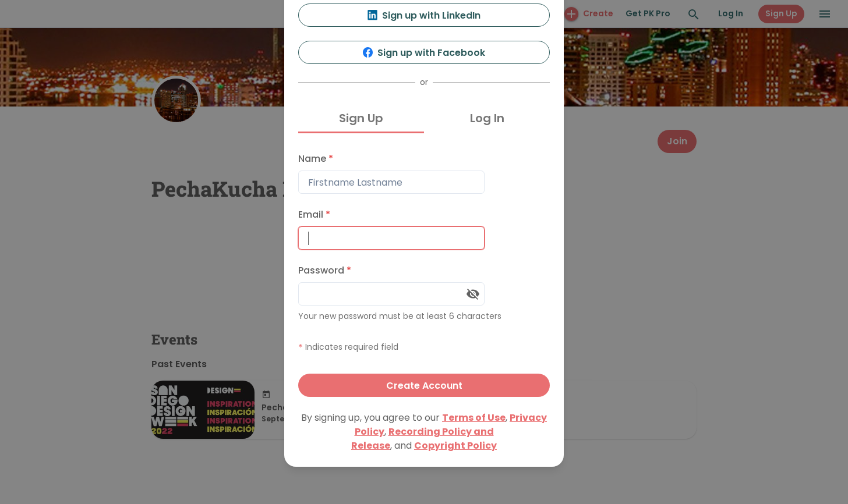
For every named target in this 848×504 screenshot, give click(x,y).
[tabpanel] (424, 272)
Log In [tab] (487, 118)
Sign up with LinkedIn (424, 15)
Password (325, 270)
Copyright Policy (455, 446)
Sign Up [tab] (361, 118)
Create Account (424, 386)
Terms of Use (474, 418)
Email (314, 214)
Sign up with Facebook (424, 53)
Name (316, 159)
